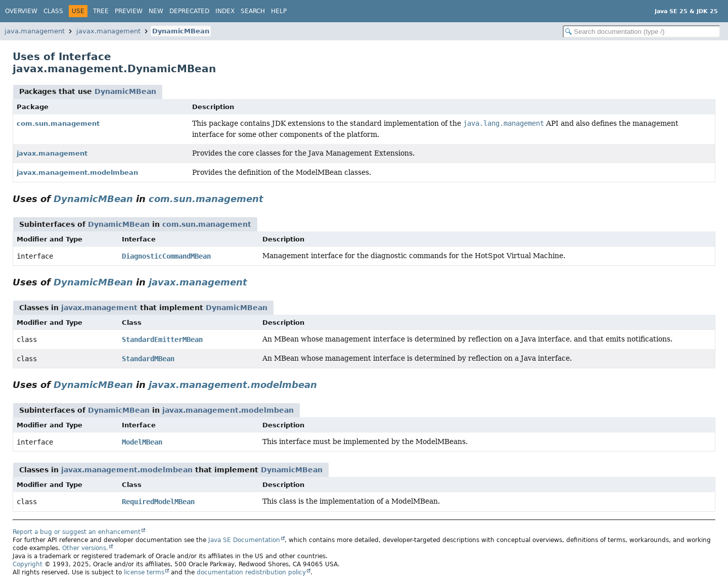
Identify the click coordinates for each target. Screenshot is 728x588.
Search (253, 11)
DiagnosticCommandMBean (166, 256)
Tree (101, 11)
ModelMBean (142, 442)
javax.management (108, 31)
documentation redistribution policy (251, 572)
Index (225, 11)
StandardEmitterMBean (162, 339)
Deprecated (189, 11)
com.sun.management (58, 124)
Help (279, 11)
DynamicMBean (181, 31)
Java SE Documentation (244, 540)
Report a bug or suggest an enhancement (77, 532)
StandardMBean (148, 359)
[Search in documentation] (642, 32)
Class (53, 11)
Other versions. (85, 548)
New (156, 11)
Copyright (28, 564)
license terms (144, 572)
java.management (35, 31)
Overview (21, 11)
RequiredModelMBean (158, 502)
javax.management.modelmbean (77, 173)
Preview (129, 11)
